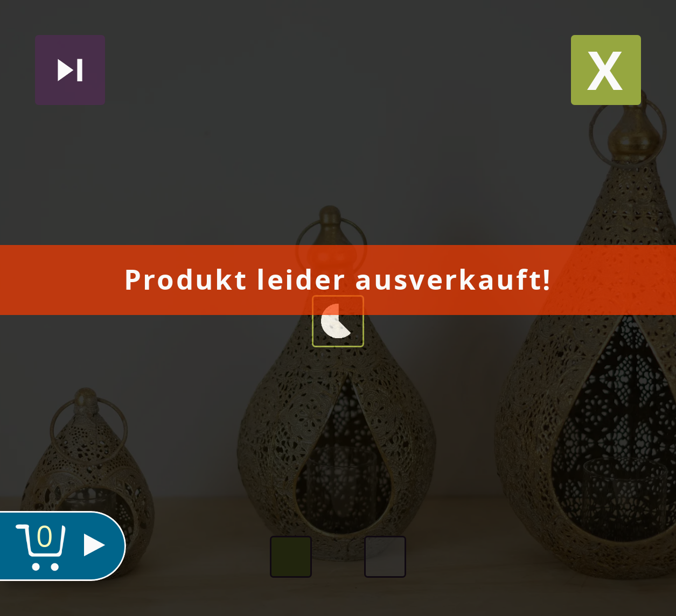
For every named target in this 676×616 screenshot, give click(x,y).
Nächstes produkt (70, 70)
